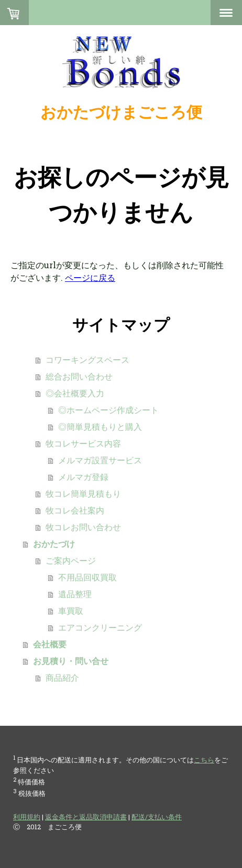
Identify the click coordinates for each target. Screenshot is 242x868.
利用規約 (27, 817)
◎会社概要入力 (75, 393)
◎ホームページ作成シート (108, 410)
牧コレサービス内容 (83, 443)
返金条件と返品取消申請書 (86, 817)
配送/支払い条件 (157, 817)
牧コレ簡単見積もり (83, 493)
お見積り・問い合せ (71, 661)
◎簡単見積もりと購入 (100, 426)
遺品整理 (75, 594)
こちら (204, 760)
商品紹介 (62, 677)
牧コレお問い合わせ (83, 527)
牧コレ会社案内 (75, 510)
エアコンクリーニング (100, 627)
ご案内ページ (71, 560)
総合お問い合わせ (79, 376)
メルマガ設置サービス (100, 460)
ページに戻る (90, 277)
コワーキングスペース (87, 359)
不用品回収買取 (87, 577)
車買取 (71, 610)
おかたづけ (54, 544)
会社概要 (50, 644)
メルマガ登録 (83, 477)
